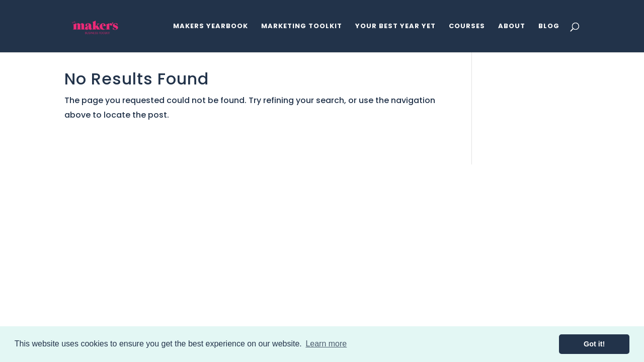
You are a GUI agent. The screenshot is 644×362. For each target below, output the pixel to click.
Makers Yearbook (211, 27)
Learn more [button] (326, 344)
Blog (549, 27)
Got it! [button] (594, 344)
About (512, 27)
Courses (467, 27)
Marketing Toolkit (302, 27)
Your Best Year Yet (395, 27)
